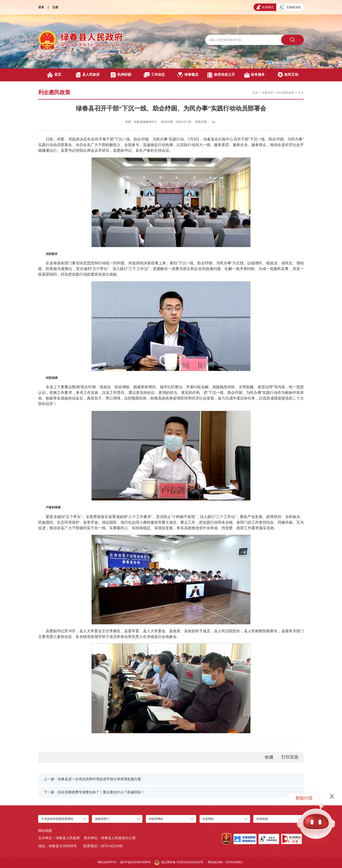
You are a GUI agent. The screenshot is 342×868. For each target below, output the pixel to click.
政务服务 (254, 75)
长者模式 (265, 7)
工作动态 (154, 75)
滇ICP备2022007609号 (135, 862)
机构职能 (121, 75)
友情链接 (262, 819)
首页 (54, 75)
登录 (41, 7)
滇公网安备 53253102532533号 (179, 862)
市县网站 (208, 819)
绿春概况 (188, 75)
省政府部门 (102, 819)
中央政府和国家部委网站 (57, 819)
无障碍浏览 (290, 7)
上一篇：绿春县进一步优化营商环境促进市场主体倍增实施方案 (92, 779)
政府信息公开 (221, 75)
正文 (301, 93)
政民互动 (288, 75)
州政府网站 (156, 819)
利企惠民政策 (286, 93)
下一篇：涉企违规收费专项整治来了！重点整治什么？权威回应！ (94, 792)
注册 (55, 7)
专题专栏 (267, 93)
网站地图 (45, 831)
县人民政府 (88, 75)
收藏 (269, 757)
